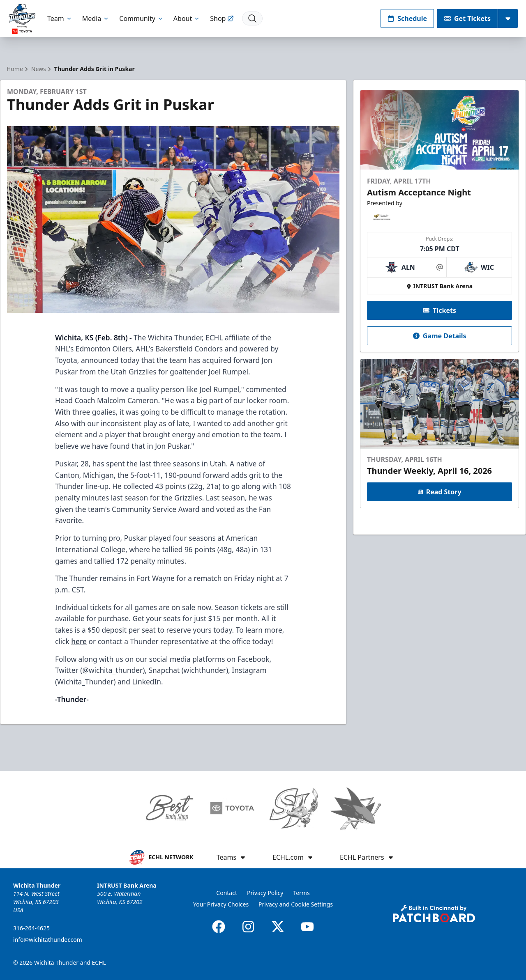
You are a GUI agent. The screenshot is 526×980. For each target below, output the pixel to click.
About (187, 18)
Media (96, 18)
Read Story (439, 492)
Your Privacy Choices (221, 904)
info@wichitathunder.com (48, 940)
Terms (301, 893)
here (79, 641)
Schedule (407, 18)
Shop (222, 18)
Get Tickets (467, 18)
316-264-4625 (31, 928)
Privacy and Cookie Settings (296, 904)
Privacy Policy (265, 893)
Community (141, 18)
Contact (227, 893)
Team (60, 18)
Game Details (439, 336)
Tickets (439, 310)
